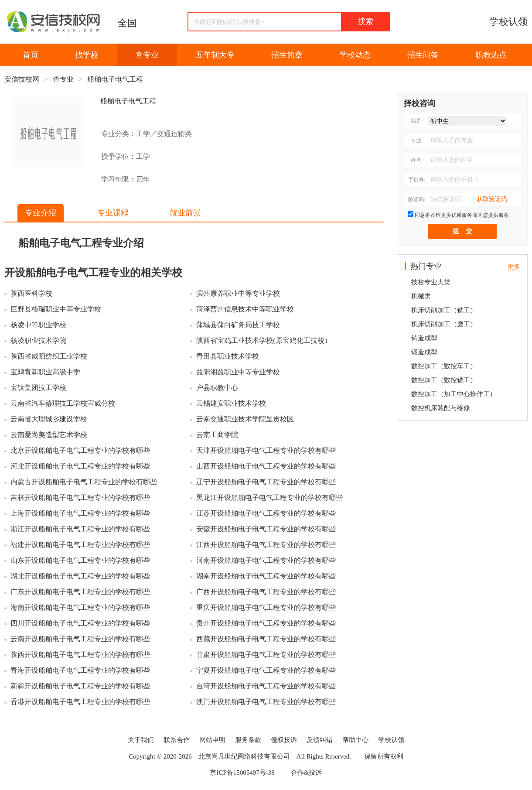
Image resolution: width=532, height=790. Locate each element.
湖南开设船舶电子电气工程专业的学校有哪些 (266, 576)
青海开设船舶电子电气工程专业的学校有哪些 (80, 670)
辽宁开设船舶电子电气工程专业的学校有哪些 (266, 482)
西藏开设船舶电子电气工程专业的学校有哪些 (266, 639)
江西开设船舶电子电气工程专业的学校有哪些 (266, 545)
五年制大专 (215, 55)
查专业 (147, 55)
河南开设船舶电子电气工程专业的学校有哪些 (266, 560)
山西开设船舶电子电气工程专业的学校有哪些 (266, 466)
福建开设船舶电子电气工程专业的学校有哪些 (80, 545)
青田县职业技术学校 (228, 356)
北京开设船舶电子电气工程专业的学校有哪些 (80, 450)
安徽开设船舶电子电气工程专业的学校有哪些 (266, 529)
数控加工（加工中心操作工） (454, 394)
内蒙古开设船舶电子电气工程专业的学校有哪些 (84, 482)
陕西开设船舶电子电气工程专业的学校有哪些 (80, 655)
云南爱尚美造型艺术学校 (49, 435)
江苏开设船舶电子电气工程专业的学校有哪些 (266, 513)
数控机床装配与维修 (441, 408)
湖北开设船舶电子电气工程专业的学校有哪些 (80, 576)
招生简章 (287, 55)
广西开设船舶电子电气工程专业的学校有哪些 (266, 592)
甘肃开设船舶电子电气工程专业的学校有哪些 (266, 655)
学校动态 (355, 55)
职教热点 (491, 55)
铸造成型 (424, 338)
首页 (31, 55)
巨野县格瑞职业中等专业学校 (56, 309)
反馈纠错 (320, 740)
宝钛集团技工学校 (38, 388)
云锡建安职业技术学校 (231, 403)
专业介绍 (41, 213)
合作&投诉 (307, 773)
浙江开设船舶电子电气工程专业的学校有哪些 (80, 529)
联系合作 (177, 740)
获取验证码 (492, 199)
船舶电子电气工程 (115, 79)
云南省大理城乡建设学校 (49, 419)
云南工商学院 (217, 435)
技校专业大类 (431, 282)
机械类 (421, 296)
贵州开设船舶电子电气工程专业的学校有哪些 (266, 623)
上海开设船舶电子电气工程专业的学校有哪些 (80, 513)
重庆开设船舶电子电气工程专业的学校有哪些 (266, 607)
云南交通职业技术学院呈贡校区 (245, 419)
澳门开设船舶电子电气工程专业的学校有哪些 (266, 702)
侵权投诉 (284, 740)
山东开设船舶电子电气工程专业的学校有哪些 (80, 560)
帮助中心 (355, 740)
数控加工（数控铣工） (444, 380)
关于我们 (141, 740)
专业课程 (113, 213)
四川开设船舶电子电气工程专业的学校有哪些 (80, 623)
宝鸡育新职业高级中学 (45, 372)
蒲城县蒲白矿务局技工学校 (238, 325)
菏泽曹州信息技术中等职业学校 (245, 309)
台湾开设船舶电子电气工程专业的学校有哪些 (266, 686)
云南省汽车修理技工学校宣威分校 (63, 403)
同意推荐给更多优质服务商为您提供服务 (462, 215)
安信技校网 (22, 79)
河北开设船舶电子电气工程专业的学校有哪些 (80, 466)
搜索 (365, 21)
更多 (514, 267)
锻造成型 (424, 352)
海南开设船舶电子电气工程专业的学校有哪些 (80, 607)
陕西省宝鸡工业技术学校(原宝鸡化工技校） (264, 340)
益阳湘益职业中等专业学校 (238, 372)
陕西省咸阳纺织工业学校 (49, 356)
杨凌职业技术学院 (38, 340)
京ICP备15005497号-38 (242, 773)
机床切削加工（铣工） (444, 310)
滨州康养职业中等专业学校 (238, 293)
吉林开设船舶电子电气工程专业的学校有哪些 (80, 498)
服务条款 (248, 740)
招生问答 (423, 55)
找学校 (87, 55)
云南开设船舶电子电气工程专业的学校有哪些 (80, 639)
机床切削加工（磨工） (444, 324)
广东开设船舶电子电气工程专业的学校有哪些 (80, 592)
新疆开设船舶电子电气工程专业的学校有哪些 (80, 686)
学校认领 (508, 22)
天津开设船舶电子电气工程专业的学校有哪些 (266, 450)
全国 (127, 23)
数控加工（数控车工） (444, 366)
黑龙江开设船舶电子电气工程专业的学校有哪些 (269, 498)
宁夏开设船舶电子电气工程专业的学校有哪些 (266, 670)
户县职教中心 (217, 388)
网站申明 (212, 740)
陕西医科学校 (31, 293)
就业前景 (185, 213)
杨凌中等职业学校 (38, 325)
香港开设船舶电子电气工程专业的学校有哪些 (80, 702)
